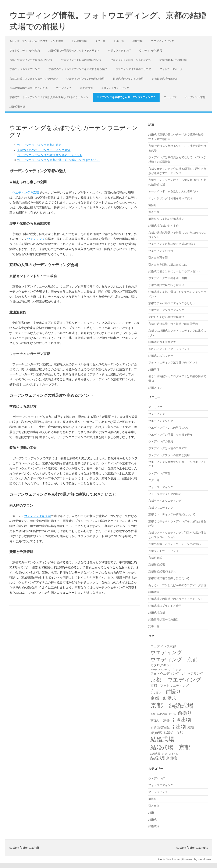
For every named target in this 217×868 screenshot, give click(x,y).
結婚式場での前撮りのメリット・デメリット (74, 50)
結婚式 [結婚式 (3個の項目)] (156, 733)
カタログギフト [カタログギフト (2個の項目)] (162, 665)
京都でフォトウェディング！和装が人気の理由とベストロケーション (49, 97)
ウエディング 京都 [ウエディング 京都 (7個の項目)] (174, 659)
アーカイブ (170, 97)
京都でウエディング (119, 50)
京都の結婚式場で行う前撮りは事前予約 (173, 324)
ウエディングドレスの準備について (82, 60)
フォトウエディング (161, 785)
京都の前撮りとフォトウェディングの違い (34, 79)
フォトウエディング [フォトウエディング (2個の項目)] (165, 673)
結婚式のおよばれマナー (163, 342)
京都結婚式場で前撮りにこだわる (29, 88)
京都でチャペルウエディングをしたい (172, 303)
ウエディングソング (163, 41)
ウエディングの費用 (151, 50)
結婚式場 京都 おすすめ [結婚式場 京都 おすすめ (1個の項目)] (164, 754)
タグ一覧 (100, 41)
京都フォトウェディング (115, 88)
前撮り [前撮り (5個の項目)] (185, 713)
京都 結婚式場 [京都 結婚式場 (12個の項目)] (172, 705)
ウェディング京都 (195, 97)
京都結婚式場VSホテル (165, 79)
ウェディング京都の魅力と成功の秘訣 (172, 244)
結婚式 (152, 819)
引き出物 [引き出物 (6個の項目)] (181, 719)
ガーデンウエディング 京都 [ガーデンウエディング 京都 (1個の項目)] (166, 670)
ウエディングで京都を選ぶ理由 (168, 278)
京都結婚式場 (79, 41)
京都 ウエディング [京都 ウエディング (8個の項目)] (176, 680)
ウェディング (64, 88)
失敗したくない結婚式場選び (166, 317)
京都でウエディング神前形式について (31, 60)
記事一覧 (119, 41)
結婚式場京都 (17, 107)
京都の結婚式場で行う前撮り (166, 285)
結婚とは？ (155, 388)
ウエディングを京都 (26, 193)
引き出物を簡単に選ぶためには (168, 264)
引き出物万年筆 (158, 257)
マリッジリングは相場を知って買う (170, 198)
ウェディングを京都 (38, 516)
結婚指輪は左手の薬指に (174, 60)
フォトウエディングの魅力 (25, 50)
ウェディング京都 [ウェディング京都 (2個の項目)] (163, 646)
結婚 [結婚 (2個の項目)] (191, 727)
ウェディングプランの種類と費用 (85, 79)
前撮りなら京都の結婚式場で (166, 219)
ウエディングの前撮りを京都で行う (131, 60)
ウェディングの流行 (161, 251)
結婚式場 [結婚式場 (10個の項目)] (162, 739)
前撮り (152, 205)
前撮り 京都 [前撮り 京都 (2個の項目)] (160, 720)
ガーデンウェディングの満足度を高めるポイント (50, 155)
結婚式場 (138, 41)
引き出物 (154, 212)
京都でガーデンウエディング (166, 310)
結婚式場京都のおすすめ (163, 226)
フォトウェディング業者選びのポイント (173, 362)
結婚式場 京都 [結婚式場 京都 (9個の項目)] (170, 747)
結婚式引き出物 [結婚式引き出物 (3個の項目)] (164, 758)
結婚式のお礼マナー (161, 356)
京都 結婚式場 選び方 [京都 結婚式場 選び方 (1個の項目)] (163, 714)
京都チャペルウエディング (25, 69)
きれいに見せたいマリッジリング (169, 349)
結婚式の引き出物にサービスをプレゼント (175, 271)
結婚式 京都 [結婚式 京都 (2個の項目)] (173, 733)
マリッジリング (158, 792)
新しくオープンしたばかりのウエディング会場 (36, 41)
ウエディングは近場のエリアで (133, 69)
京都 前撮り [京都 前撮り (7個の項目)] (166, 692)
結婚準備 (154, 369)
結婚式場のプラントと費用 (128, 79)
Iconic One (165, 859)
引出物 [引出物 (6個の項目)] (179, 726)
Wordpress (205, 859)
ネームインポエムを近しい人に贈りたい (173, 191)
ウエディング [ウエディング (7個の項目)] (166, 652)
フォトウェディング (171, 69)
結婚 (151, 812)
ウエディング (157, 778)
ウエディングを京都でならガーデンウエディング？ (126, 97)
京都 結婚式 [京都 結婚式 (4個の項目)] (163, 698)
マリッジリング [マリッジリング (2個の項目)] (192, 673)
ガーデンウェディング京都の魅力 (39, 145)
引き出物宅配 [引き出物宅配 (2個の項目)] (160, 727)
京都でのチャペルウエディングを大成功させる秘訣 (78, 69)
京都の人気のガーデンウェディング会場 (44, 150)
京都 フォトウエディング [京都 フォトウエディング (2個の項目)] (170, 686)
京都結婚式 (86, 88)
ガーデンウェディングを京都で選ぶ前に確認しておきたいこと (58, 160)
